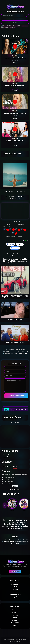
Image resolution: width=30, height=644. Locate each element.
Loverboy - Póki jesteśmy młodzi (15, 58)
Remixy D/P (15, 613)
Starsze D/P (15, 55)
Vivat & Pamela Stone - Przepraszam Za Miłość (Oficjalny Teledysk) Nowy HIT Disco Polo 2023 (15, 296)
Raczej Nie (7, 480)
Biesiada (15, 618)
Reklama (15, 592)
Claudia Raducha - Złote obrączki (15, 113)
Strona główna (15, 584)
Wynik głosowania (15, 489)
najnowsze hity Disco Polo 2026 (15, 260)
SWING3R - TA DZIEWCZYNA (15, 141)
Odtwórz (15, 63)
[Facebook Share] (11, 244)
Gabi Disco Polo (23, 353)
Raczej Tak (7, 483)
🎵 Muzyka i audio (15, 571)
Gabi (6, 196)
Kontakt (15, 587)
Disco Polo (15, 83)
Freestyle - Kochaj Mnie (15, 320)
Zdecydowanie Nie (9, 481)
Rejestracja (15, 22)
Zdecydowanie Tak (9, 478)
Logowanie (15, 19)
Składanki (15, 625)
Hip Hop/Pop (15, 623)
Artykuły (15, 597)
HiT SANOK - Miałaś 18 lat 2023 (15, 86)
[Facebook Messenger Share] (15, 248)
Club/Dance (15, 615)
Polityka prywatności (15, 594)
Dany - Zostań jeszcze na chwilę (15, 342)
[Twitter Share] (20, 244)
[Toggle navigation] (4, 30)
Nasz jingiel (15, 589)
